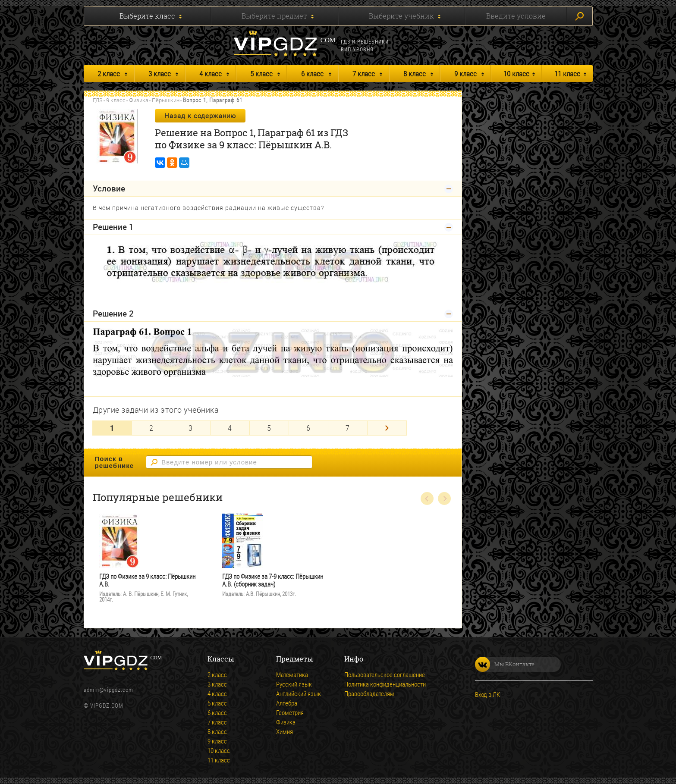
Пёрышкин (166, 100)
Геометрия (290, 712)
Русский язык (294, 684)
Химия (285, 731)
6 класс (312, 74)
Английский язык (299, 693)
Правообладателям (369, 693)
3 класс (160, 74)
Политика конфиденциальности (385, 684)
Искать (579, 16)
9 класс (465, 74)
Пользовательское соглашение (385, 674)
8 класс (415, 74)
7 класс (364, 74)
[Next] (387, 428)
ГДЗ (98, 100)
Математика (292, 674)
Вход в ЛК (487, 694)
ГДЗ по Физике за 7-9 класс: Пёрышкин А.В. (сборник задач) (273, 580)
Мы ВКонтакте (505, 664)
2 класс (109, 74)
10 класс (516, 74)
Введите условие (516, 16)
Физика (139, 100)
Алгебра (287, 703)
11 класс (567, 74)
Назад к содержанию (200, 116)
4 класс (211, 74)
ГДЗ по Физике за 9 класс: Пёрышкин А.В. (147, 580)
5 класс (261, 74)
